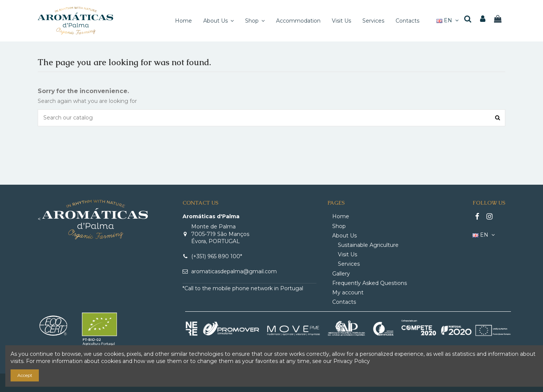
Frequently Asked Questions (370, 283)
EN (448, 20)
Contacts (344, 302)
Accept (25, 375)
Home (341, 216)
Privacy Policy (352, 361)
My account (348, 292)
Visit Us (347, 254)
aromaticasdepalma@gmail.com (234, 271)
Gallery (341, 274)
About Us (344, 236)
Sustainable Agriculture (368, 245)
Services (349, 264)
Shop (339, 226)
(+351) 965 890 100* (217, 256)
